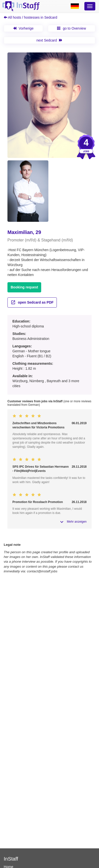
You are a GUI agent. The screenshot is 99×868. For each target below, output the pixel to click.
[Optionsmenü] (90, 6)
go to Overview (71, 28)
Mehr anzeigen (77, 522)
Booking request (24, 287)
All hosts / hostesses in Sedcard (31, 17)
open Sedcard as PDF (32, 302)
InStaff (11, 859)
